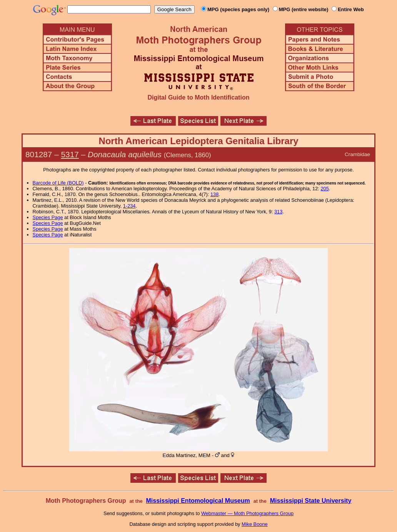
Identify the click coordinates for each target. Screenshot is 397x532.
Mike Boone (255, 524)
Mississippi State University (311, 501)
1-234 (129, 206)
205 (324, 189)
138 (214, 194)
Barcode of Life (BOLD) (58, 183)
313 (278, 212)
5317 (70, 154)
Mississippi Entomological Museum (198, 501)
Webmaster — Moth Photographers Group (247, 513)
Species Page (48, 217)
